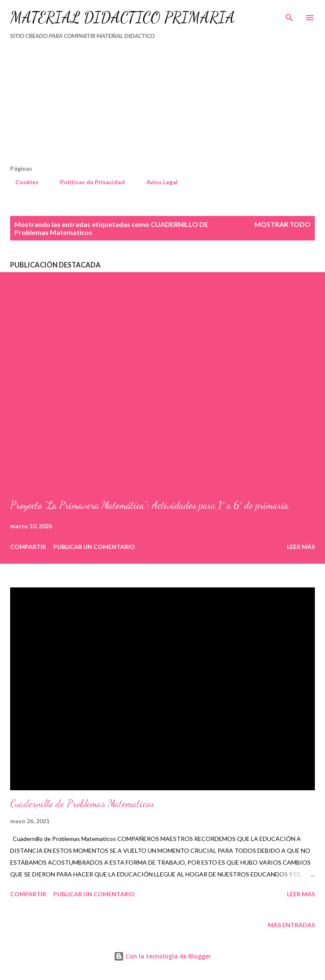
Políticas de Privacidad (87, 182)
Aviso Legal (157, 182)
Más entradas (291, 925)
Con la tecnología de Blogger (162, 956)
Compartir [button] (28, 547)
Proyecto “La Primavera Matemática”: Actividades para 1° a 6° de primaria (149, 505)
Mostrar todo (282, 224)
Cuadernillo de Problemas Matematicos (82, 804)
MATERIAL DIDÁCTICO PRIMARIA (123, 18)
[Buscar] (289, 15)
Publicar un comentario (94, 547)
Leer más (301, 547)
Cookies (22, 182)
